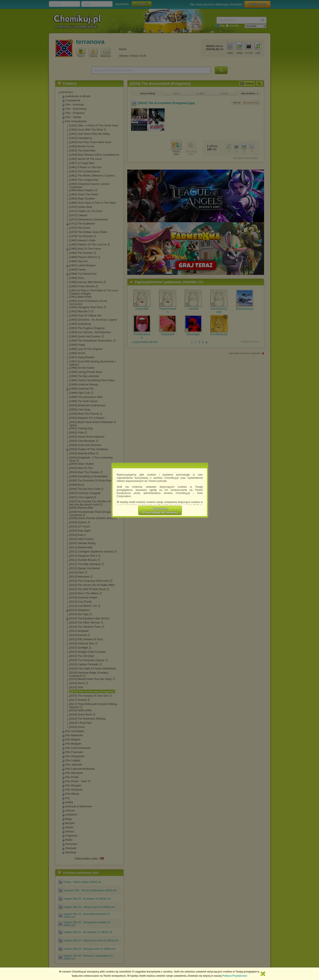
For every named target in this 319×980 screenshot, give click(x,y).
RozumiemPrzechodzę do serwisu (160, 510)
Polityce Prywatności (235, 976)
